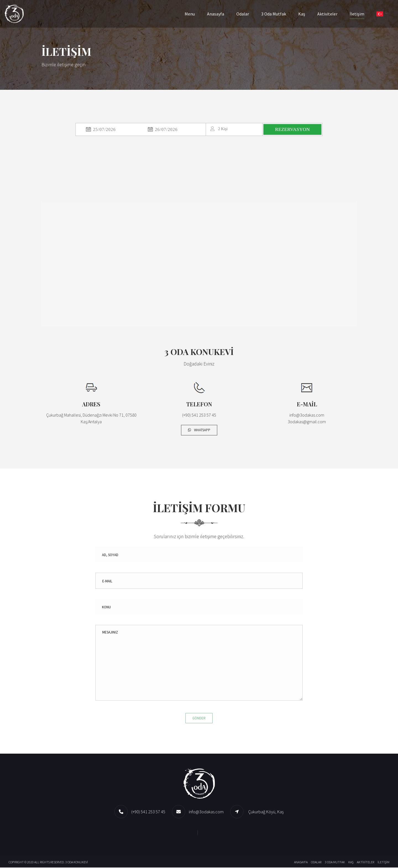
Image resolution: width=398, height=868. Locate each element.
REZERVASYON (293, 130)
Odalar (247, 14)
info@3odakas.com (206, 812)
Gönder (199, 718)
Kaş (306, 14)
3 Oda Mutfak (277, 14)
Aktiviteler (331, 14)
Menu (194, 14)
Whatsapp (199, 431)
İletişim (361, 14)
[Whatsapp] (199, 833)
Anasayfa (219, 14)
